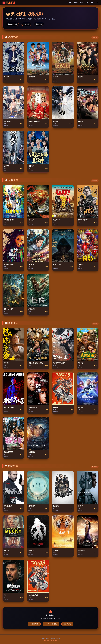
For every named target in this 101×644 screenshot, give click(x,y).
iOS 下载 (34, 624)
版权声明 (49, 640)
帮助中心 (55, 640)
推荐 (82, 3)
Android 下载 (51, 624)
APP (97, 3)
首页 (70, 3)
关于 (45, 640)
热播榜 (76, 3)
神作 (92, 3)
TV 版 (67, 624)
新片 (87, 3)
